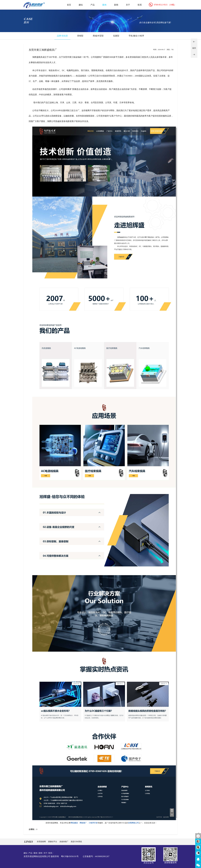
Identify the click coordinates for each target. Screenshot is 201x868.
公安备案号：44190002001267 (96, 856)
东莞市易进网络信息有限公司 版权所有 (41, 856)
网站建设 (74, 823)
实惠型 (116, 36)
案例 (104, 5)
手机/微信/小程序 (136, 36)
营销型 (80, 36)
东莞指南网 (42, 842)
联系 (140, 5)
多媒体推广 (64, 842)
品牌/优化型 (62, 36)
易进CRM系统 (76, 842)
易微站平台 (53, 842)
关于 (128, 5)
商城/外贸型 (98, 36)
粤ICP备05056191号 (70, 856)
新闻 (116, 5)
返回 (194, 48)
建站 (81, 5)
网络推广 (83, 823)
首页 (69, 5)
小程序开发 (93, 823)
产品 (93, 5)
